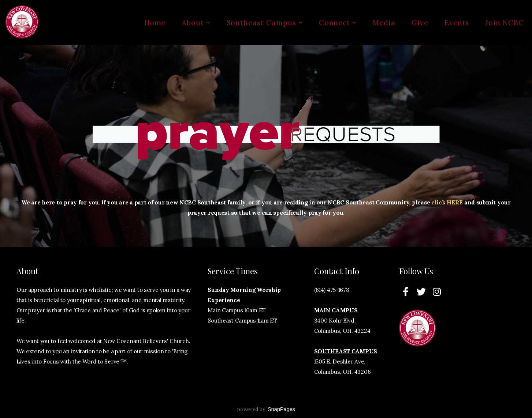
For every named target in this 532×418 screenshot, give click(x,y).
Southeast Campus (265, 23)
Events (457, 23)
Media (384, 23)
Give (420, 23)
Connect (338, 23)
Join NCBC (505, 23)
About (196, 23)
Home (155, 23)
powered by (266, 409)
